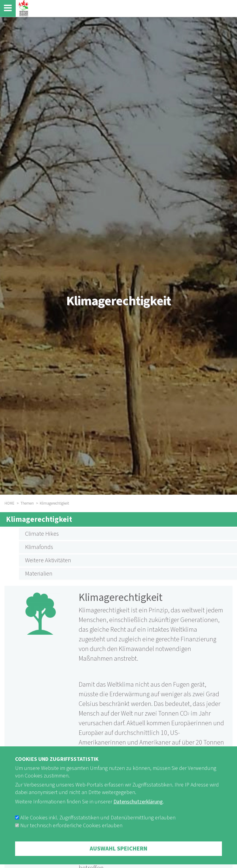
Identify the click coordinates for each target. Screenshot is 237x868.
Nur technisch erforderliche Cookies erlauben (71, 833)
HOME (9, 503)
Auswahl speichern (118, 856)
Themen (27, 503)
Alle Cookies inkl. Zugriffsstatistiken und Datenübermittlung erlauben (98, 825)
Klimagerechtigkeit (39, 519)
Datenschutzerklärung (138, 809)
